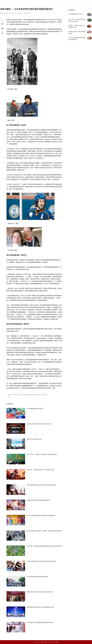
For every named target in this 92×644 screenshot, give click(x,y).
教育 (67, 3)
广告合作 (52, 642)
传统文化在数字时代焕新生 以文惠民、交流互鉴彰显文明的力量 (44, 532)
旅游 (61, 3)
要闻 (28, 3)
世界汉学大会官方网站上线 (35, 439)
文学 (73, 3)
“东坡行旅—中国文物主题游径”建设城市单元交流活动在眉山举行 (44, 547)
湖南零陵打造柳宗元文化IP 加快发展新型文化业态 (42, 607)
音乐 (39, 3)
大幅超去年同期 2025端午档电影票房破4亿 (40, 500)
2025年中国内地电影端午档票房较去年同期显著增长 (43, 516)
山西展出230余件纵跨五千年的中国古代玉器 (40, 424)
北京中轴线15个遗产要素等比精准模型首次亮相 (41, 622)
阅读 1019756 (27, 13)
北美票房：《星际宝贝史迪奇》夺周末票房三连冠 (42, 470)
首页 (22, 3)
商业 (50, 3)
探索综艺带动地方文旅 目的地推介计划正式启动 (41, 592)
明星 (34, 3)
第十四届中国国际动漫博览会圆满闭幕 (38, 577)
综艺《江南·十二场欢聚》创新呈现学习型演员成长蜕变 (44, 454)
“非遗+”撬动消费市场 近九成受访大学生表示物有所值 (43, 485)
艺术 (56, 3)
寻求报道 (57, 642)
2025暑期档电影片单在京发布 (36, 409)
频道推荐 (72, 10)
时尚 (45, 3)
